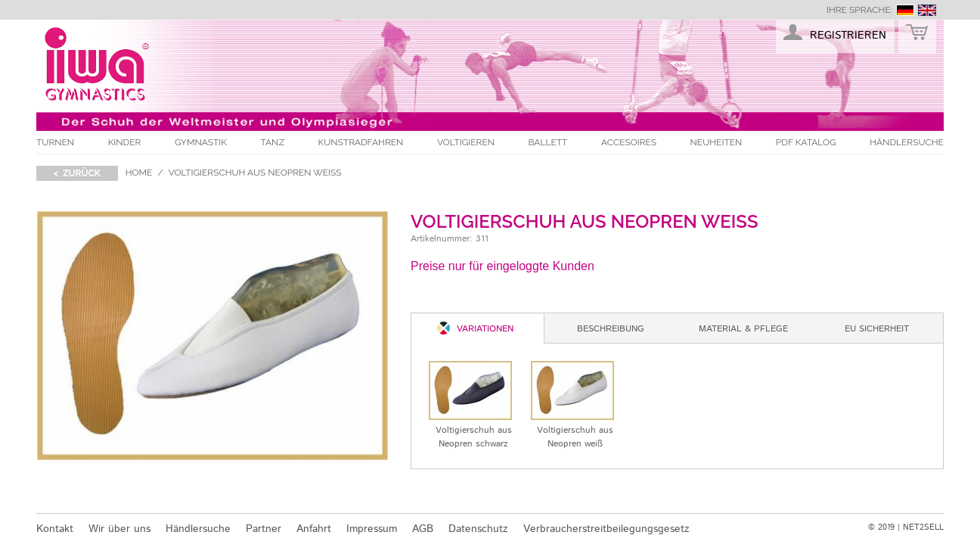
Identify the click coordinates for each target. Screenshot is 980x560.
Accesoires (629, 142)
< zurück (77, 173)
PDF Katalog (806, 142)
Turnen (55, 142)
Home (139, 173)
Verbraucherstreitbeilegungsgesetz (606, 529)
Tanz (273, 142)
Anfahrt (314, 529)
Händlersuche (907, 142)
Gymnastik (201, 142)
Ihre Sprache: (859, 10)
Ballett (548, 142)
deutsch (905, 10)
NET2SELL (923, 527)
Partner (264, 529)
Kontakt (55, 529)
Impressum (372, 529)
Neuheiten (716, 142)
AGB (423, 529)
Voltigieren (466, 142)
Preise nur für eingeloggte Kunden (502, 266)
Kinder (125, 142)
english (927, 10)
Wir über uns (119, 529)
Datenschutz (478, 529)
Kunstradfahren (361, 142)
